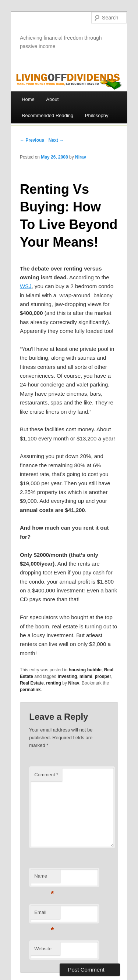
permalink (30, 690)
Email (44, 914)
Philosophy (97, 115)
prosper (103, 676)
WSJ (26, 286)
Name (44, 878)
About (52, 99)
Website (43, 949)
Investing (68, 676)
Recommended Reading (47, 115)
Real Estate (32, 683)
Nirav (81, 157)
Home (28, 99)
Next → (56, 140)
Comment (46, 775)
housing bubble (85, 670)
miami (86, 676)
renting (54, 683)
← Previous (32, 140)
